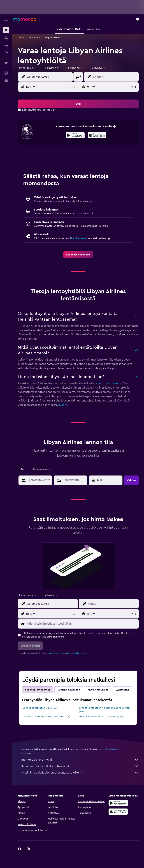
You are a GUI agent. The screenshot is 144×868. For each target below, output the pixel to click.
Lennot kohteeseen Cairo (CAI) (41, 708)
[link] (78, 255)
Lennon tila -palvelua (108, 383)
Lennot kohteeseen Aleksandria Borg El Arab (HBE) (104, 710)
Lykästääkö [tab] (122, 690)
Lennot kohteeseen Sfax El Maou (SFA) (101, 717)
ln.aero (63, 405)
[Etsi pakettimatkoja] (6, 53)
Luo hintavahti (79, 238)
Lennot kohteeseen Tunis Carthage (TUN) (47, 717)
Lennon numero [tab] (42, 469)
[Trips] (6, 63)
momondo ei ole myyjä (80, 760)
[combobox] (76, 68)
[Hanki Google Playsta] (75, 136)
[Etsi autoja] (6, 45)
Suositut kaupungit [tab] (69, 690)
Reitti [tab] (24, 469)
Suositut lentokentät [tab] (38, 690)
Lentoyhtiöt (35, 38)
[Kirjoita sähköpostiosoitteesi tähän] (82, 624)
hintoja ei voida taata (108, 749)
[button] (6, 19)
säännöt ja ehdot (56, 653)
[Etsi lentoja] (6, 30)
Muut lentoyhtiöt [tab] (98, 690)
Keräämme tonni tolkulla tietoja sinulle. (80, 766)
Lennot (21, 38)
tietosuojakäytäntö (77, 653)
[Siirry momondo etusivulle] (25, 19)
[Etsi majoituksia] (6, 38)
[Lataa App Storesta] (97, 136)
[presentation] (97, 135)
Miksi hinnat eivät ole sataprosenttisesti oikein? (80, 773)
